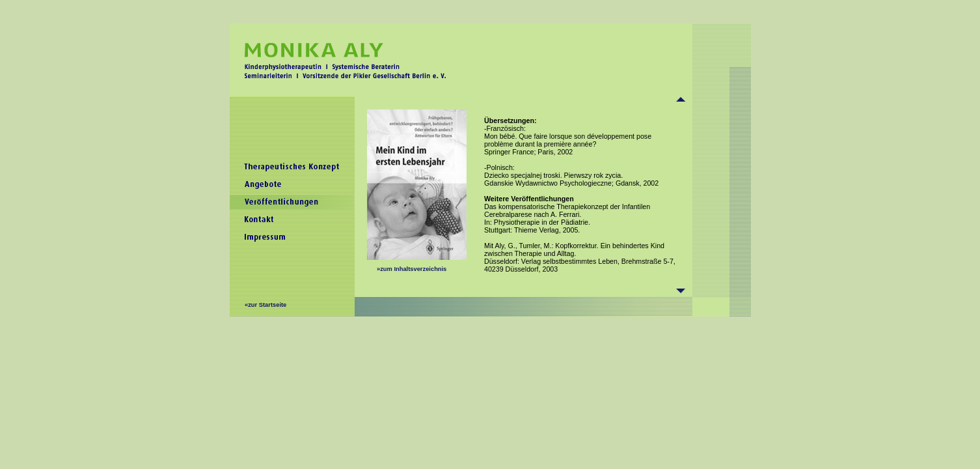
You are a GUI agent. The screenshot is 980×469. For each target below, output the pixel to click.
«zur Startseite (265, 305)
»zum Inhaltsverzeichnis (412, 269)
